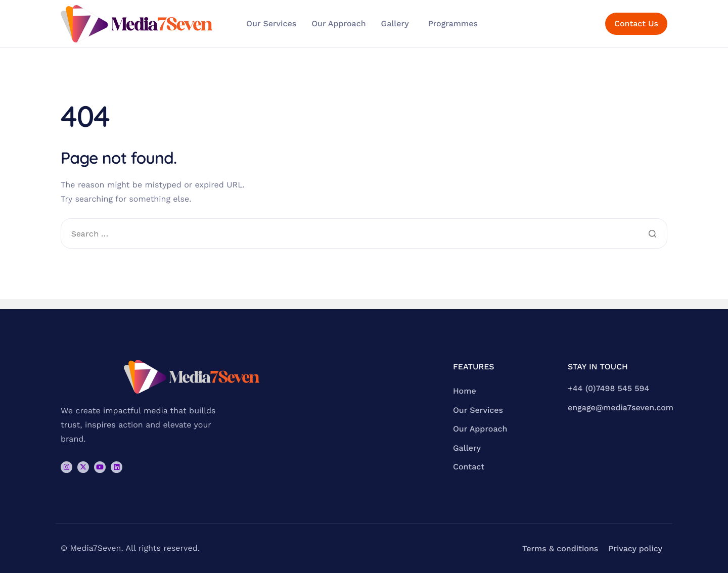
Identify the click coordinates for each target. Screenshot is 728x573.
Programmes (453, 24)
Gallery (395, 24)
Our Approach (338, 24)
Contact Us (636, 23)
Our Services (271, 24)
